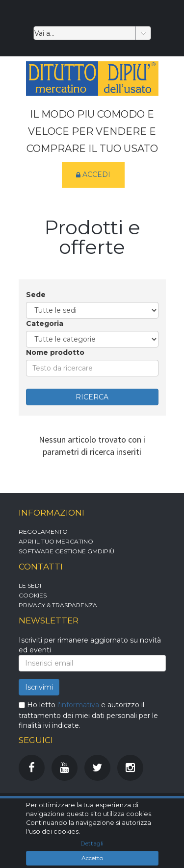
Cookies (33, 595)
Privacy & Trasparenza (58, 605)
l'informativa (78, 705)
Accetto (92, 858)
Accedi (93, 175)
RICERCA (92, 397)
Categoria (45, 323)
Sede (36, 295)
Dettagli (92, 843)
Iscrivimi (39, 687)
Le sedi (30, 585)
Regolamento (43, 532)
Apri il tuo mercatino (56, 541)
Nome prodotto (55, 352)
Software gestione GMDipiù (66, 551)
